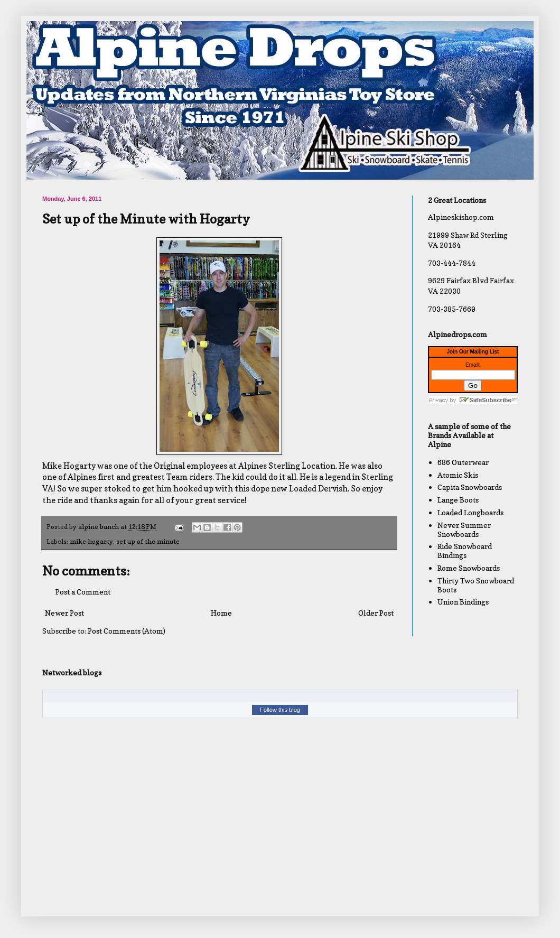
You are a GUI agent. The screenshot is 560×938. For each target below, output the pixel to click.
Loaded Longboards (470, 512)
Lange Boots (458, 500)
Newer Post (64, 613)
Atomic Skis (458, 475)
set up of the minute (148, 541)
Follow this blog (280, 710)
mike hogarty (91, 541)
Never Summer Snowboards (464, 530)
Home (221, 613)
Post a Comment (83, 592)
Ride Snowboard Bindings (465, 551)
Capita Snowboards (470, 487)
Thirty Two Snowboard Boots (476, 585)
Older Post (376, 613)
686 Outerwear (463, 462)
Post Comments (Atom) (127, 631)
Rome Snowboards (469, 568)
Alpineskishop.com (461, 217)
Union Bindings (463, 602)
